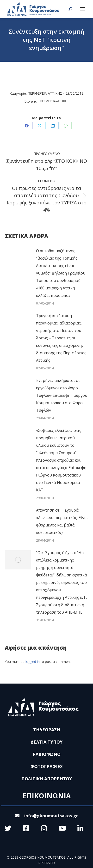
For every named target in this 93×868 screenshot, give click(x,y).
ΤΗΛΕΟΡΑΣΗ (47, 730)
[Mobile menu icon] (83, 9)
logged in (33, 662)
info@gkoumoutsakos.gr (47, 816)
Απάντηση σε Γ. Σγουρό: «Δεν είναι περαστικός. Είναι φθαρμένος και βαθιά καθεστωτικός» (62, 521)
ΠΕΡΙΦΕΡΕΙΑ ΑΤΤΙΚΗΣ (45, 93)
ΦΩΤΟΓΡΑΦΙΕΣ (47, 766)
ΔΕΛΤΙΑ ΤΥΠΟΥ (46, 742)
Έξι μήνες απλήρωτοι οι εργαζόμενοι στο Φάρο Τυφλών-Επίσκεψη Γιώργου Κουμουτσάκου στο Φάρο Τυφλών (62, 395)
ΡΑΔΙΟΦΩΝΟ (47, 754)
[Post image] (18, 258)
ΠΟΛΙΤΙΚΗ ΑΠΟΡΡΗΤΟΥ (47, 779)
